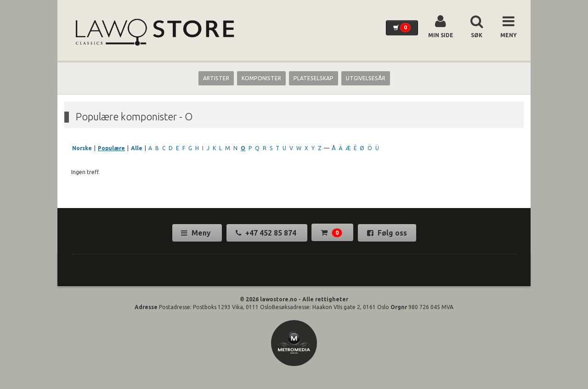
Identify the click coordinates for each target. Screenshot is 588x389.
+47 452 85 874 (267, 233)
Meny (197, 233)
